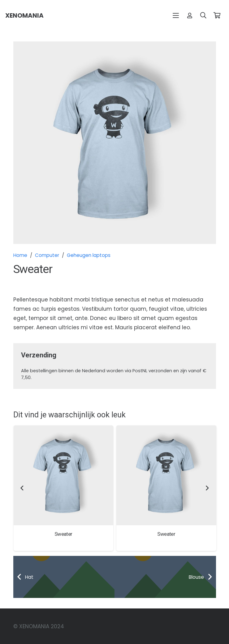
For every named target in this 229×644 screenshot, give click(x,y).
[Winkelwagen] (217, 15)
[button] (176, 15)
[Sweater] (63, 475)
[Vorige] (22, 488)
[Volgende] (207, 488)
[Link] (190, 15)
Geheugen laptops (89, 255)
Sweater (63, 534)
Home (20, 255)
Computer (47, 255)
